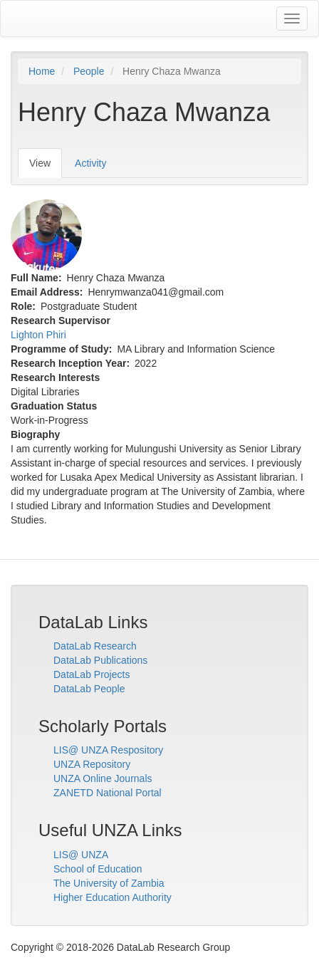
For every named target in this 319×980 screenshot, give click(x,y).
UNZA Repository (92, 764)
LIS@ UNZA (81, 855)
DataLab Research (95, 646)
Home (42, 71)
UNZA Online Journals (103, 778)
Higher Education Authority (113, 897)
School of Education (98, 869)
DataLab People (89, 689)
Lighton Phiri (38, 335)
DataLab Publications (100, 660)
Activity (90, 163)
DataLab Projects (91, 674)
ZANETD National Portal (108, 793)
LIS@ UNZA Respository (108, 750)
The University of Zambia (109, 883)
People (89, 71)
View (46, 167)
